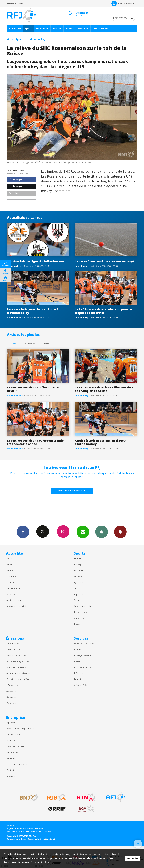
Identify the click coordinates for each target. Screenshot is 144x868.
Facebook (23, 532)
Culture (10, 582)
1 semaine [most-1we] (30, 343)
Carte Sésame (13, 734)
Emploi (78, 679)
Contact (10, 770)
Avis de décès (81, 685)
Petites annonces (82, 667)
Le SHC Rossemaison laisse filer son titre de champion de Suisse (104, 389)
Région (10, 558)
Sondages (11, 697)
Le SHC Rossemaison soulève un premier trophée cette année (103, 311)
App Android (120, 532)
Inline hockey (37, 39)
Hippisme (79, 594)
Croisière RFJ (100, 29)
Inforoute (79, 673)
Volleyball (79, 576)
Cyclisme (78, 582)
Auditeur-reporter (123, 3)
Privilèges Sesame (83, 655)
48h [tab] (14, 343)
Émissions (42, 29)
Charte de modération (17, 764)
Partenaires (12, 752)
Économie (11, 576)
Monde (10, 570)
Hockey (78, 564)
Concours (11, 703)
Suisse (9, 564)
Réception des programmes (20, 729)
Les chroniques (14, 649)
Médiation (11, 758)
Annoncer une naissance (18, 673)
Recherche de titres (16, 655)
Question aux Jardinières (18, 679)
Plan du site (46, 831)
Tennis (77, 600)
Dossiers (11, 594)
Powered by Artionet (17, 839)
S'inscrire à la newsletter (72, 491)
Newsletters (83, 532)
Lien (14, 193)
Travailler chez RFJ (15, 746)
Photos (57, 29)
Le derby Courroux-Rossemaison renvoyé (104, 261)
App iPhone (102, 532)
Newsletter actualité (16, 606)
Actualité (15, 29)
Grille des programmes (18, 661)
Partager (16, 179)
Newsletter (12, 776)
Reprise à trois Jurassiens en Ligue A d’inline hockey (33, 311)
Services (83, 29)
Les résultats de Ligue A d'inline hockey (35, 261)
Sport (28, 29)
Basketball (79, 570)
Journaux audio (14, 588)
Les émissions (13, 643)
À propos (11, 723)
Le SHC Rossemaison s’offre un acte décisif (33, 389)
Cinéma (78, 649)
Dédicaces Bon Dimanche (19, 667)
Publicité (11, 740)
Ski (76, 588)
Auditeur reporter (15, 600)
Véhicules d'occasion (84, 643)
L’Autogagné (12, 685)
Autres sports (81, 618)
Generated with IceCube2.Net (41, 839)
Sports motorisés (82, 606)
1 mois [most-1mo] (46, 343)
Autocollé (11, 691)
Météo (77, 661)
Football (78, 558)
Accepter (133, 858)
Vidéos (70, 29)
